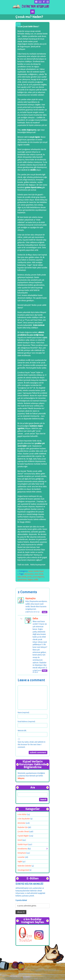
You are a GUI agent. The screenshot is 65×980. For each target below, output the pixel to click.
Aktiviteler (21, 823)
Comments (18, 25)
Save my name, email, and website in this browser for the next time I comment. (32, 744)
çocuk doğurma (38, 577)
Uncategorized (23, 870)
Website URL (22, 731)
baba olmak (22, 577)
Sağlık (20, 861)
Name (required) (23, 712)
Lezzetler (21, 857)
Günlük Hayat (39, 571)
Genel (31, 571)
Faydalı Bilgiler (23, 836)
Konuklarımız (22, 849)
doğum (30, 580)
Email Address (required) (26, 721)
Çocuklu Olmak (23, 832)
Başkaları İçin (23, 827)
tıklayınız (21, 778)
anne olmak (39, 574)
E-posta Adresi (21, 900)
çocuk (29, 577)
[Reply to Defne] (45, 671)
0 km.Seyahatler (24, 819)
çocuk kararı (22, 580)
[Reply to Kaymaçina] (45, 612)
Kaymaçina (30, 598)
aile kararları (29, 574)
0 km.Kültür (22, 814)
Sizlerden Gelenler (24, 866)
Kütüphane (22, 853)
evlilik (36, 580)
